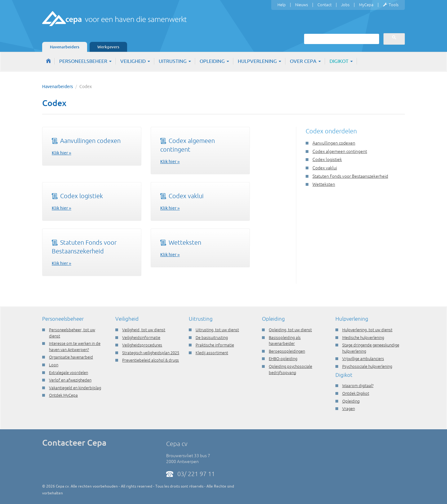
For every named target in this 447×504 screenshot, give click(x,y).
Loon (54, 365)
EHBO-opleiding (283, 359)
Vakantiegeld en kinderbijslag (75, 388)
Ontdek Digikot (356, 393)
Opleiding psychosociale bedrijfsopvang (290, 369)
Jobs (345, 5)
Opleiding (214, 61)
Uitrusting (175, 61)
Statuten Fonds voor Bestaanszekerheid (350, 176)
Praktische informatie (215, 345)
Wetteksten (181, 242)
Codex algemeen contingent (340, 151)
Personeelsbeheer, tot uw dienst (72, 333)
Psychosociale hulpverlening (367, 366)
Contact (325, 5)
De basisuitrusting (212, 337)
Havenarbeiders (65, 47)
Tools (391, 5)
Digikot (341, 61)
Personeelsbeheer (85, 61)
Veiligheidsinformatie (141, 337)
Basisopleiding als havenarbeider (285, 341)
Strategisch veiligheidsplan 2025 (151, 353)
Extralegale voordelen (69, 372)
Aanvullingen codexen (86, 141)
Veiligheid (135, 61)
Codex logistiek (77, 196)
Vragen (349, 408)
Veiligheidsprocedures (142, 345)
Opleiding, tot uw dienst (290, 330)
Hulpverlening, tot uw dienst (367, 330)
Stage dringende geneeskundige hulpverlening (371, 348)
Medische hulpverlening (363, 337)
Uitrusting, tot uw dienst (217, 330)
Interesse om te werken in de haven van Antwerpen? (75, 346)
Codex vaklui (182, 196)
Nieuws (302, 5)
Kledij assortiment (212, 353)
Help (282, 5)
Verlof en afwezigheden (70, 380)
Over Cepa (305, 61)
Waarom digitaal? (358, 386)
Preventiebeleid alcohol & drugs (150, 360)
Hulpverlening (259, 61)
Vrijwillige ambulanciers (363, 359)
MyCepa (366, 5)
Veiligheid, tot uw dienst (144, 330)
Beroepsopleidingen (287, 351)
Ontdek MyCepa (63, 395)
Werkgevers (108, 47)
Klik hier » (62, 153)
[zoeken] (341, 39)
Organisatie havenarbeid (71, 357)
